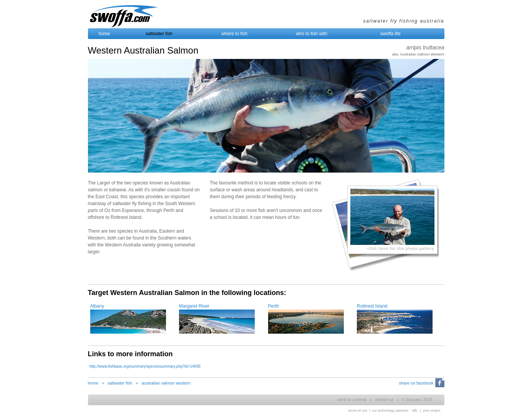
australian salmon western (166, 383)
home (104, 34)
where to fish (234, 34)
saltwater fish (159, 34)
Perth (274, 306)
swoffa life (390, 34)
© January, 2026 (417, 399)
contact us (384, 399)
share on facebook (416, 383)
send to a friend (352, 399)
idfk (415, 411)
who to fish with (312, 34)
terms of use (358, 411)
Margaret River (194, 306)
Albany (97, 306)
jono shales (432, 411)
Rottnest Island (372, 306)
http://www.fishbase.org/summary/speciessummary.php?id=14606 (145, 366)
